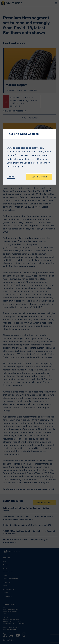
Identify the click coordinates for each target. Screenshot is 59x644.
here (34, 159)
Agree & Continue (39, 177)
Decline (11, 177)
